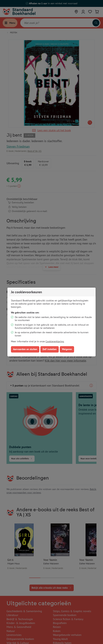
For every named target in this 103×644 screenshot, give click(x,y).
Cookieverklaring (55, 341)
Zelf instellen (50, 349)
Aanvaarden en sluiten (25, 349)
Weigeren (67, 349)
